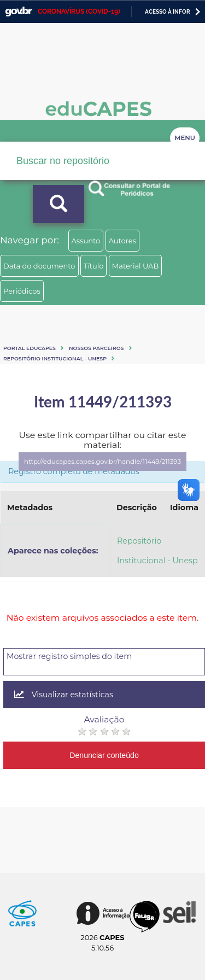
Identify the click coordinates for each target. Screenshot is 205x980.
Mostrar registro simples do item (69, 656)
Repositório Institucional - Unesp (55, 358)
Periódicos (22, 291)
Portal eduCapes (30, 348)
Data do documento (39, 266)
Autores (122, 241)
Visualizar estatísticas (64, 695)
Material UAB (135, 266)
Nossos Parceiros (96, 348)
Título (94, 266)
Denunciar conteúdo (104, 755)
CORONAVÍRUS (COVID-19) (79, 11)
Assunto (86, 241)
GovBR (19, 12)
